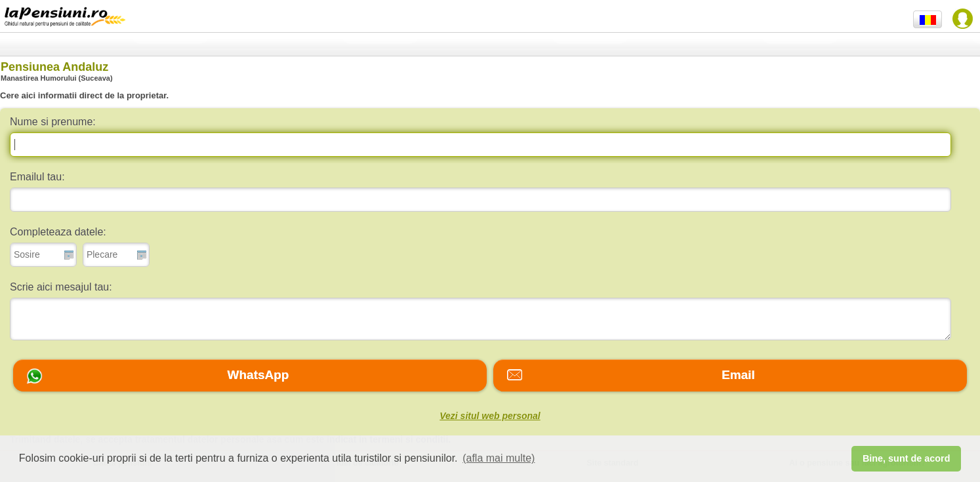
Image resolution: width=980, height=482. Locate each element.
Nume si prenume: (53, 122)
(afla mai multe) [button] (499, 458)
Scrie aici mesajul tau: (61, 287)
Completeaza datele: (58, 232)
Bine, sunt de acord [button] (907, 458)
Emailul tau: (37, 177)
